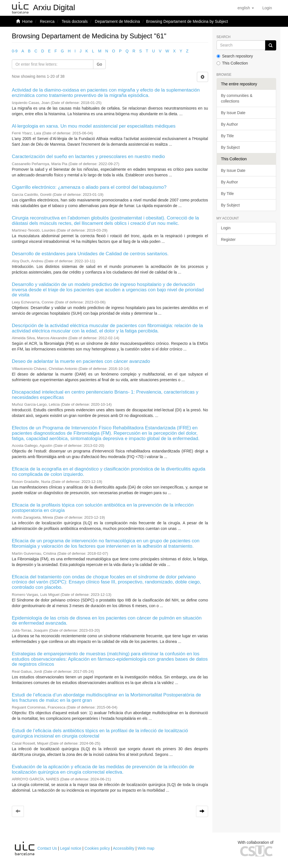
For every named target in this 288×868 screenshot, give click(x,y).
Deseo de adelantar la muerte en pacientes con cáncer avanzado (81, 361)
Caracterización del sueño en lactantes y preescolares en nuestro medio (88, 156)
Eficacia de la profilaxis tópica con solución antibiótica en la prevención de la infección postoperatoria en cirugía (103, 508)
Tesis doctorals (75, 21)
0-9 (15, 51)
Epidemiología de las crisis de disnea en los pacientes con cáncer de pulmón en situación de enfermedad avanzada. (107, 621)
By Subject (230, 147)
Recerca (47, 21)
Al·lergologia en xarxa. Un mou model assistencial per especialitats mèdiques (94, 126)
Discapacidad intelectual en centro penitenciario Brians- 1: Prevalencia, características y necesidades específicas (105, 395)
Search (224, 37)
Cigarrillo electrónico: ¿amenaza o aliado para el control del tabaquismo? (89, 187)
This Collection (232, 63)
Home (27, 21)
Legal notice (71, 848)
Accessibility (124, 848)
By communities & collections (237, 98)
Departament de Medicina (117, 21)
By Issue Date (233, 113)
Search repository (235, 56)
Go (99, 64)
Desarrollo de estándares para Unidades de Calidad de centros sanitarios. (90, 254)
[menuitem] (267, 8)
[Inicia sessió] (267, 8)
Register (228, 239)
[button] (246, 8)
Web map (146, 848)
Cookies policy (97, 848)
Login (226, 228)
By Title (228, 136)
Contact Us (47, 848)
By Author (230, 124)
